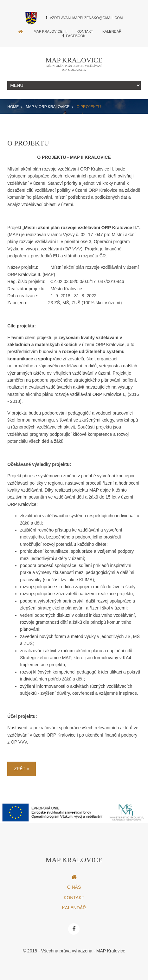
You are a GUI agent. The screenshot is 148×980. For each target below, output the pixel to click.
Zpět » (21, 769)
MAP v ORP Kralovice (48, 107)
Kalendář (112, 31)
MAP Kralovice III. (51, 31)
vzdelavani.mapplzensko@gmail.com (86, 18)
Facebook (74, 36)
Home (13, 107)
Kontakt (85, 31)
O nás (74, 887)
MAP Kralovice (74, 60)
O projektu (89, 107)
